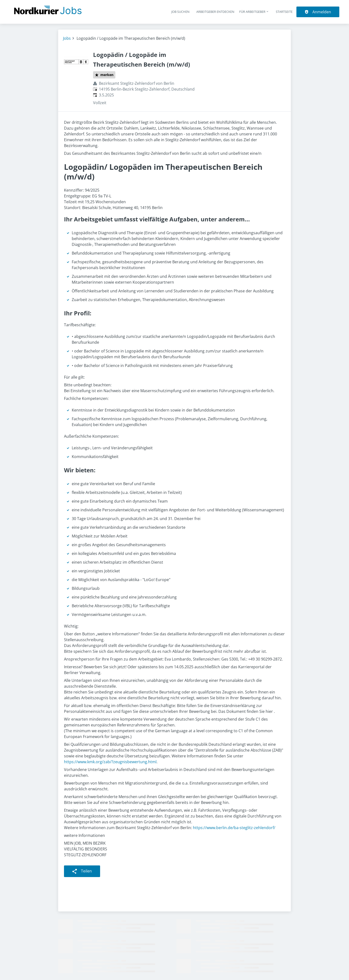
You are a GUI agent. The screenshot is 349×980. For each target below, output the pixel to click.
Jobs (67, 38)
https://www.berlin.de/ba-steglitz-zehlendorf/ (234, 828)
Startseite (284, 12)
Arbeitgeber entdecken (215, 12)
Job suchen (180, 12)
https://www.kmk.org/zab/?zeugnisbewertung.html (110, 762)
